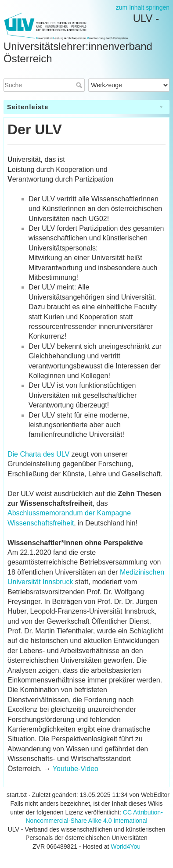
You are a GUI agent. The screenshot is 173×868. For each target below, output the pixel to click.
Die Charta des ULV (38, 454)
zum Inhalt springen (143, 7)
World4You (126, 847)
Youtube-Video (76, 769)
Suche (80, 85)
